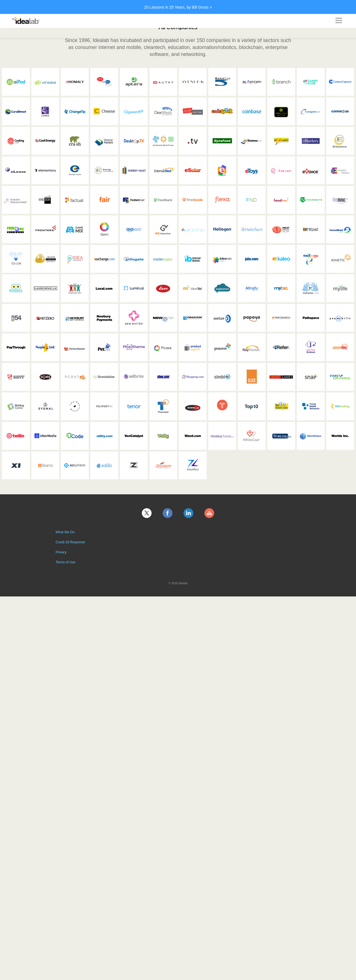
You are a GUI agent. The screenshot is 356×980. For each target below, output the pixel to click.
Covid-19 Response (70, 542)
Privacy (61, 552)
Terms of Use (65, 562)
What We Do (65, 532)
